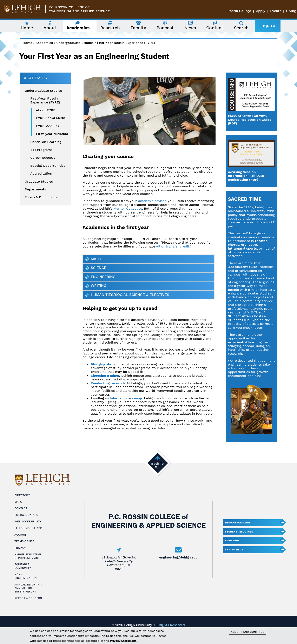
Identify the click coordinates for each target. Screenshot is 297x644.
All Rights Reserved (169, 625)
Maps (18, 502)
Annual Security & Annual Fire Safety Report (28, 588)
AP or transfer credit (173, 246)
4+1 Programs (41, 150)
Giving (291, 11)
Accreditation (41, 174)
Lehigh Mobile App (28, 528)
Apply (261, 11)
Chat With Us (234, 550)
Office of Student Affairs (246, 314)
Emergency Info (26, 515)
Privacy (20, 548)
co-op (137, 398)
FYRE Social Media (51, 118)
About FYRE (46, 110)
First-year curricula (52, 134)
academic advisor (152, 201)
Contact (21, 508)
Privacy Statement (123, 641)
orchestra (249, 245)
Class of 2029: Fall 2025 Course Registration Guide (250, 118)
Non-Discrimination (26, 576)
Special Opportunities (48, 166)
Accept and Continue (248, 632)
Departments (35, 189)
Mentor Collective (128, 208)
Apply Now (232, 541)
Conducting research (108, 383)
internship (118, 398)
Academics (44, 43)
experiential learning (245, 342)
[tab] (148, 259)
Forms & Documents (41, 197)
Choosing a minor (105, 376)
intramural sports (242, 248)
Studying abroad (104, 364)
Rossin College (239, 11)
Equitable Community (23, 566)
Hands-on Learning (46, 142)
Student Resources (239, 532)
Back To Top (157, 465)
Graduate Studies (39, 182)
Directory (22, 495)
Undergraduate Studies (75, 43)
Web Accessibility (28, 521)
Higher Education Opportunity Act (28, 556)
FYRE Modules (47, 126)
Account (21, 535)
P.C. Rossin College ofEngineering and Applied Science (79, 9)
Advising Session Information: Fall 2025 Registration (246, 176)
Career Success (43, 158)
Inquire (268, 26)
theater (261, 241)
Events (276, 11)
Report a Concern (28, 598)
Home (27, 43)
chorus (234, 245)
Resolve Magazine (238, 523)
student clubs (246, 267)
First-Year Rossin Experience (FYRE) (126, 43)
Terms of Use (24, 541)
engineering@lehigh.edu (178, 557)
